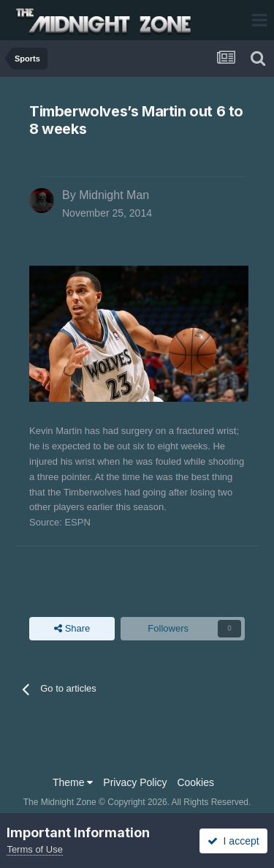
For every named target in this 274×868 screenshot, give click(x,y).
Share (72, 629)
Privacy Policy (135, 782)
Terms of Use (35, 849)
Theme (73, 782)
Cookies (195, 782)
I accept (233, 841)
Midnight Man (114, 195)
